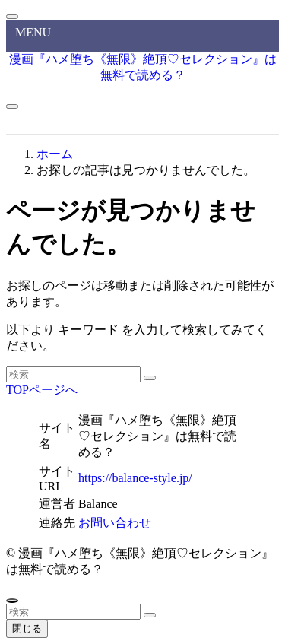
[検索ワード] (73, 374)
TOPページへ (42, 390)
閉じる (27, 628)
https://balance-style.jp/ (135, 478)
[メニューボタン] (12, 106)
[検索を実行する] (150, 378)
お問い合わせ (115, 523)
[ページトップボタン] (12, 601)
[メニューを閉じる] (12, 17)
